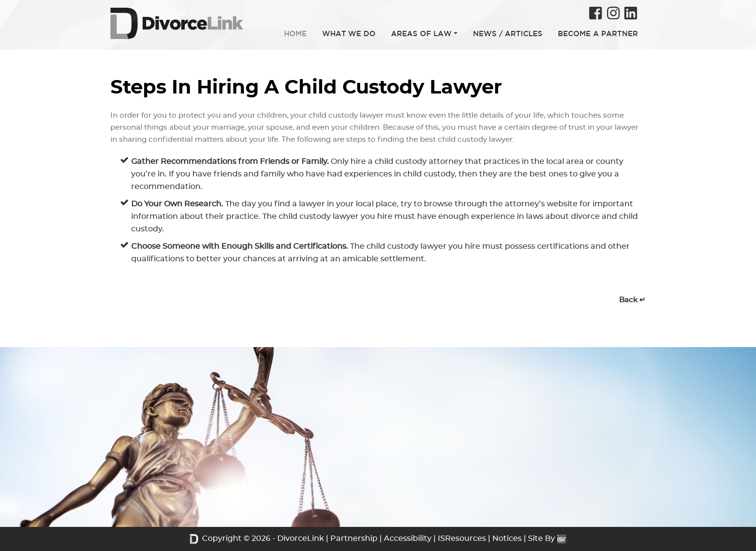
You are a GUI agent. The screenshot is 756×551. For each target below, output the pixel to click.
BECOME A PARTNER (598, 34)
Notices (507, 538)
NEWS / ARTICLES (508, 34)
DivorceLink (301, 538)
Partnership (354, 538)
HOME (295, 34)
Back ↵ (632, 300)
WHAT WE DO (349, 34)
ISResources (462, 538)
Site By (547, 538)
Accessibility (408, 538)
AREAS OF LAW (421, 34)
